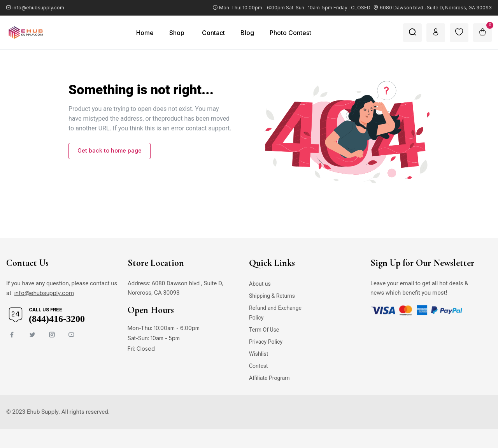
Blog (247, 33)
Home (145, 33)
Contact (213, 33)
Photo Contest (290, 33)
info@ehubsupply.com (44, 293)
